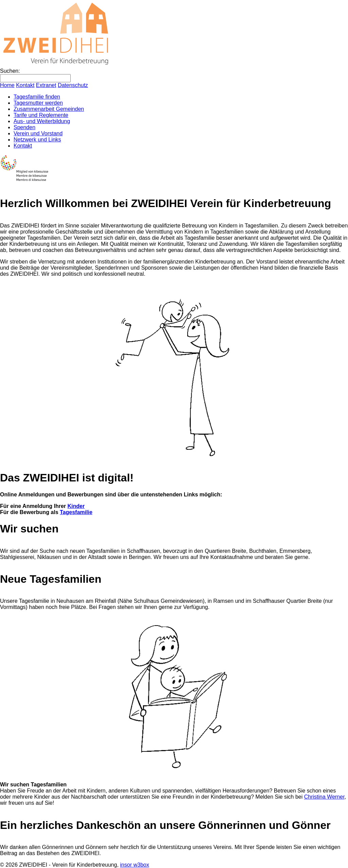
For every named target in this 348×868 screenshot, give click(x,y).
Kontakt (25, 85)
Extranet (46, 85)
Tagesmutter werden (38, 103)
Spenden (24, 127)
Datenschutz (73, 85)
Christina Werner (324, 797)
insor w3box (134, 865)
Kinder (76, 506)
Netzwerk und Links (37, 140)
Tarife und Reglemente (41, 115)
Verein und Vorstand (38, 133)
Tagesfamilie (76, 512)
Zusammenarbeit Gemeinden (49, 109)
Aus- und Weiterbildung (42, 121)
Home (7, 85)
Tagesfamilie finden (37, 97)
